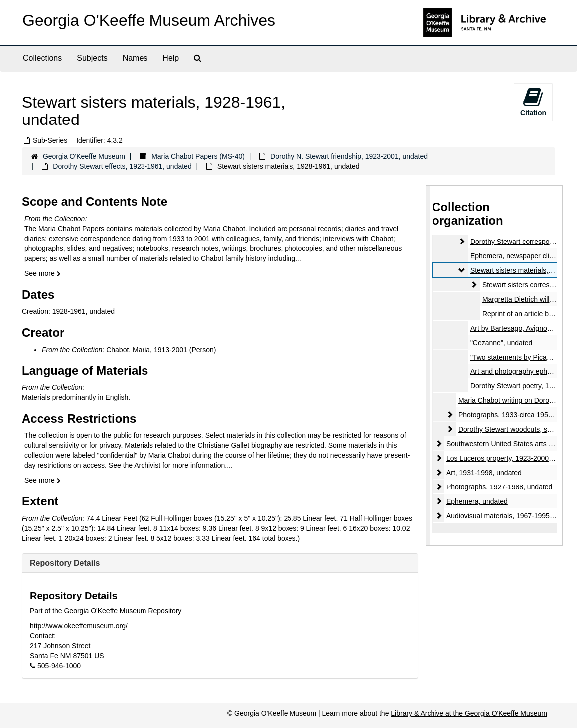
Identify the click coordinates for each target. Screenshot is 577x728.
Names (135, 58)
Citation (533, 102)
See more (43, 273)
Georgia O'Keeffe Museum (84, 156)
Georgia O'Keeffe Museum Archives (149, 20)
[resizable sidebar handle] (428, 365)
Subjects (92, 58)
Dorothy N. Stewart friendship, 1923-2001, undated (349, 156)
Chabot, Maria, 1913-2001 (147, 350)
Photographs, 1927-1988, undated (500, 487)
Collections (42, 58)
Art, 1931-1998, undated (484, 473)
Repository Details (65, 563)
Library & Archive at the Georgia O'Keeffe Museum (469, 713)
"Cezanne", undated (501, 343)
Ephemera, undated (477, 501)
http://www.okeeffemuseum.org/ (79, 626)
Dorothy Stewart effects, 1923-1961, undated (122, 166)
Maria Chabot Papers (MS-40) (198, 156)
